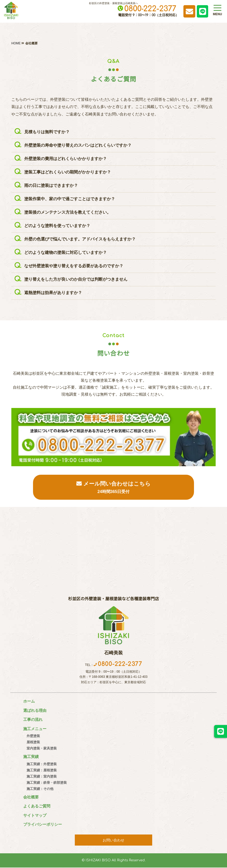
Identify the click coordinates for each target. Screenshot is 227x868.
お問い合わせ (113, 840)
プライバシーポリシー (43, 825)
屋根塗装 (31, 743)
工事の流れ (33, 720)
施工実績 (31, 757)
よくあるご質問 (37, 807)
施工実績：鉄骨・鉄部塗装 (45, 783)
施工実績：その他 (38, 789)
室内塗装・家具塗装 (40, 749)
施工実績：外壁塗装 (40, 764)
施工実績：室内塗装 (40, 777)
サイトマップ (35, 816)
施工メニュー (35, 729)
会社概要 (31, 797)
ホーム (29, 702)
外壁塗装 (31, 736)
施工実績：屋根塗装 (40, 770)
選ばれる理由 (35, 711)
